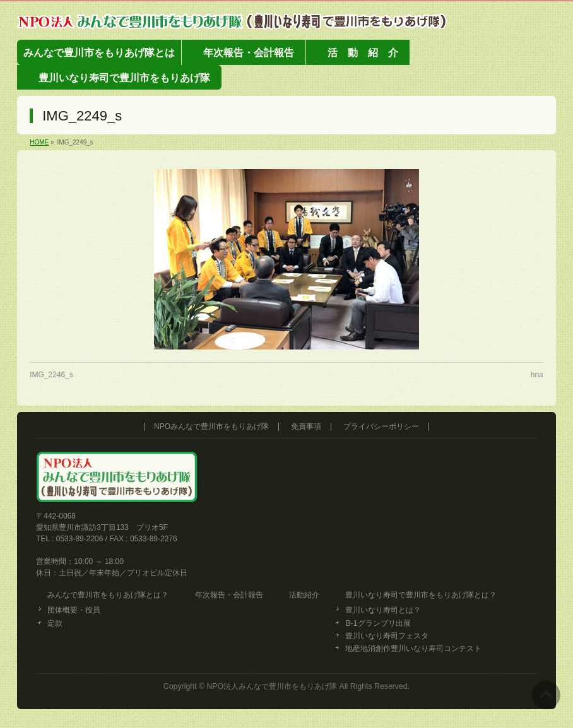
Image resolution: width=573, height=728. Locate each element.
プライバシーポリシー (381, 427)
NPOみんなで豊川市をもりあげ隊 (211, 427)
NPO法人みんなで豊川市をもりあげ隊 (272, 686)
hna (537, 375)
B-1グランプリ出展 (378, 623)
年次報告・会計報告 (229, 595)
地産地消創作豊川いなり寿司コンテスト (413, 649)
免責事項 (306, 427)
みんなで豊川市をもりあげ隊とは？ (108, 595)
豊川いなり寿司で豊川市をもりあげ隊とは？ (421, 595)
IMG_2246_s (51, 375)
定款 (55, 623)
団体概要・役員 (74, 610)
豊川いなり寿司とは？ (383, 610)
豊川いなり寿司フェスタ (387, 636)
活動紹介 (304, 595)
